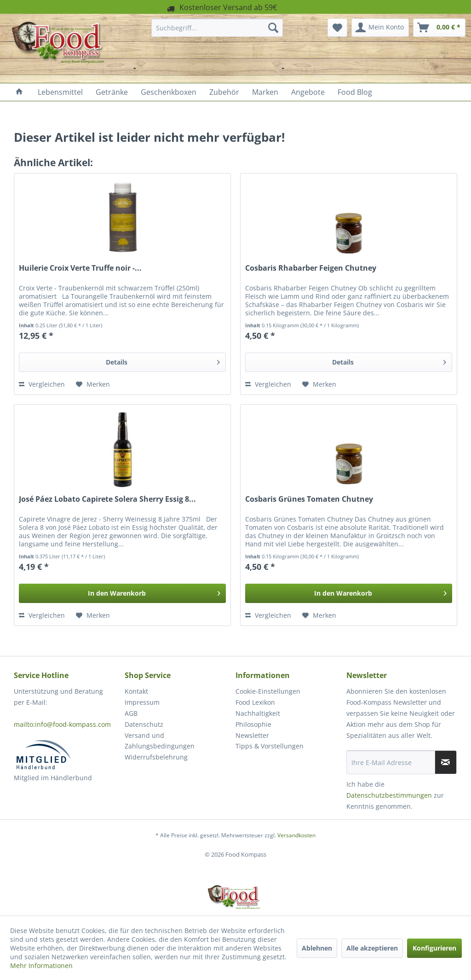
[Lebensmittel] (60, 92)
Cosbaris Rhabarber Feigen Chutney (311, 268)
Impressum (142, 702)
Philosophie (253, 724)
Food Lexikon (255, 702)
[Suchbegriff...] (217, 28)
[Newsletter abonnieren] (446, 762)
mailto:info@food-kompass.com (62, 724)
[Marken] (265, 92)
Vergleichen (42, 384)
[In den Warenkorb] (122, 593)
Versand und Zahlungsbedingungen (160, 741)
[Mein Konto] (380, 28)
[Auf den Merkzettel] (93, 384)
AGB (131, 713)
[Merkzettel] (337, 28)
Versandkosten (296, 835)
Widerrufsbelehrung (156, 757)
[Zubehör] (224, 92)
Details (163, 361)
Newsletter (252, 735)
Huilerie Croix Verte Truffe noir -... (80, 268)
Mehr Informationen (41, 966)
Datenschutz (144, 724)
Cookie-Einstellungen (268, 691)
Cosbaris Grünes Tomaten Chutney (309, 499)
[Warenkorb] (439, 28)
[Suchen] (273, 28)
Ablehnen (317, 948)
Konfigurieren (434, 948)
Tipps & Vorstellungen (270, 746)
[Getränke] (112, 92)
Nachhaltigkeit (258, 713)
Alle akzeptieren (372, 948)
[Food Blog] (355, 92)
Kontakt (136, 691)
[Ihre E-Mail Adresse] (391, 762)
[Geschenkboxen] (169, 92)
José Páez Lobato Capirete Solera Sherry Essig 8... (107, 499)
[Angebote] (308, 92)
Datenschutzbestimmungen (389, 795)
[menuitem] (217, 28)
